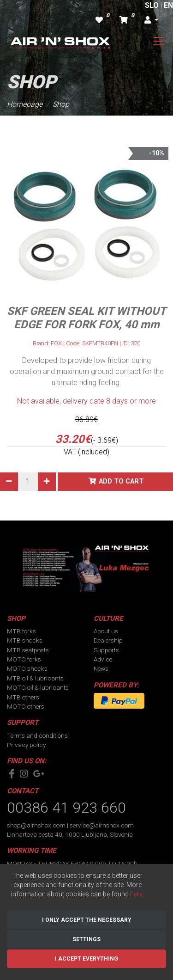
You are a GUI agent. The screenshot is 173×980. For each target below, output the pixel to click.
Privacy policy (26, 745)
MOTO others (26, 706)
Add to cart (121, 481)
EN (168, 5)
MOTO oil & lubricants (38, 687)
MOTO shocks (27, 668)
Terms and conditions (37, 735)
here (136, 894)
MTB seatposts (28, 650)
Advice (103, 659)
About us (106, 631)
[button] (151, 20)
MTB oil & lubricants (35, 678)
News (101, 668)
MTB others (23, 697)
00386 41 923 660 (66, 808)
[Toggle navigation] (159, 41)
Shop (61, 104)
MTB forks (21, 631)
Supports (106, 650)
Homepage (25, 104)
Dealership (108, 640)
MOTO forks (24, 659)
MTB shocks (25, 640)
